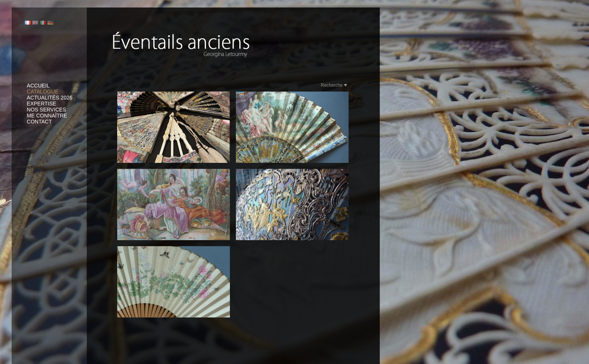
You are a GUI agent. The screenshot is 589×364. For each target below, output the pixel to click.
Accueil (38, 86)
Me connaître (47, 116)
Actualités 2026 (49, 98)
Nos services (46, 110)
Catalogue (42, 92)
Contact (39, 122)
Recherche (334, 85)
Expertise (41, 104)
